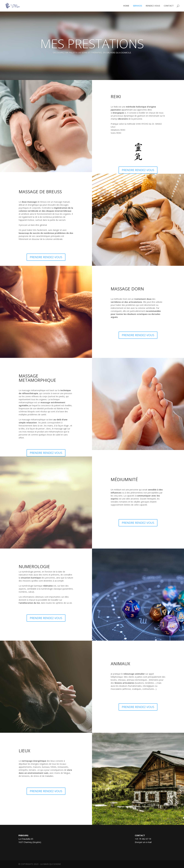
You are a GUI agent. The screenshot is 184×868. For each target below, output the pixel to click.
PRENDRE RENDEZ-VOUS (138, 170)
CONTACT (169, 6)
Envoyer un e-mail (143, 842)
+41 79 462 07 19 (143, 839)
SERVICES (137, 6)
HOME (126, 6)
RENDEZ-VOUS (153, 6)
